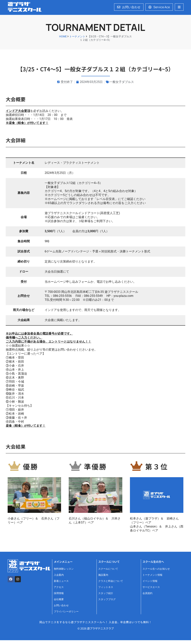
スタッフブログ (107, 599)
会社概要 (59, 599)
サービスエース (151, 587)
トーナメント (77, 36)
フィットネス (106, 587)
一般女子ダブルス (122, 82)
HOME (63, 36)
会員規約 (147, 593)
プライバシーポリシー (66, 611)
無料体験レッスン (64, 569)
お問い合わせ (61, 605)
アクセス (59, 587)
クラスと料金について (111, 581)
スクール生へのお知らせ (156, 569)
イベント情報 (150, 581)
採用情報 (59, 593)
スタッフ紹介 (106, 593)
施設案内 (103, 575)
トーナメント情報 (152, 575)
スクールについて (108, 569)
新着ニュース (61, 581)
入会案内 (59, 575)
